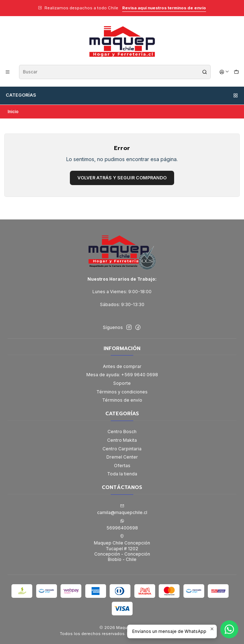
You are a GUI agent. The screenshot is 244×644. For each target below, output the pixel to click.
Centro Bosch (122, 432)
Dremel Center (122, 457)
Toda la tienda (122, 474)
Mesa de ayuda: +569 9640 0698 (122, 375)
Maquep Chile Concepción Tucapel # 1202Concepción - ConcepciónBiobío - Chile (122, 548)
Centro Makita (122, 440)
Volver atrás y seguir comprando (122, 178)
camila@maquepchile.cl (122, 509)
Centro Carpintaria (122, 449)
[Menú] (8, 72)
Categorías (122, 95)
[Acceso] (224, 72)
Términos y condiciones (122, 392)
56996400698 (122, 524)
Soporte (122, 383)
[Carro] (236, 72)
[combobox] (115, 72)
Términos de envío (122, 400)
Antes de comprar (122, 366)
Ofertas (122, 466)
